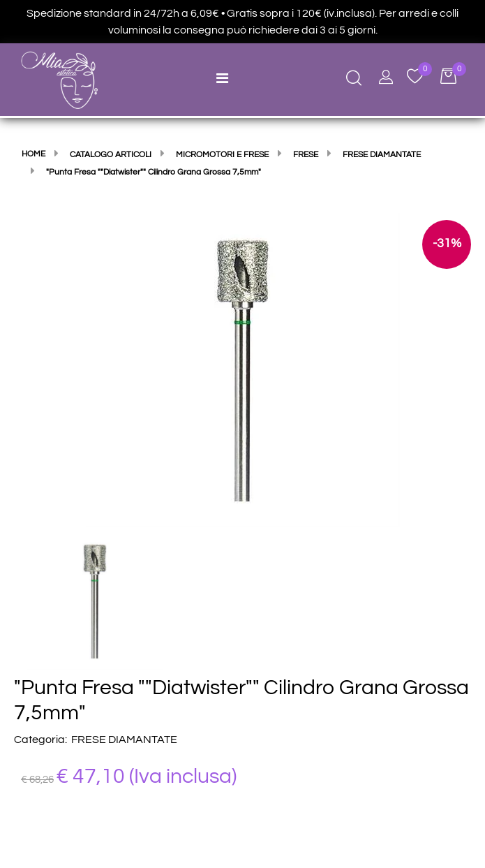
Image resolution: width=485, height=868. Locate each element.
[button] (243, 369)
